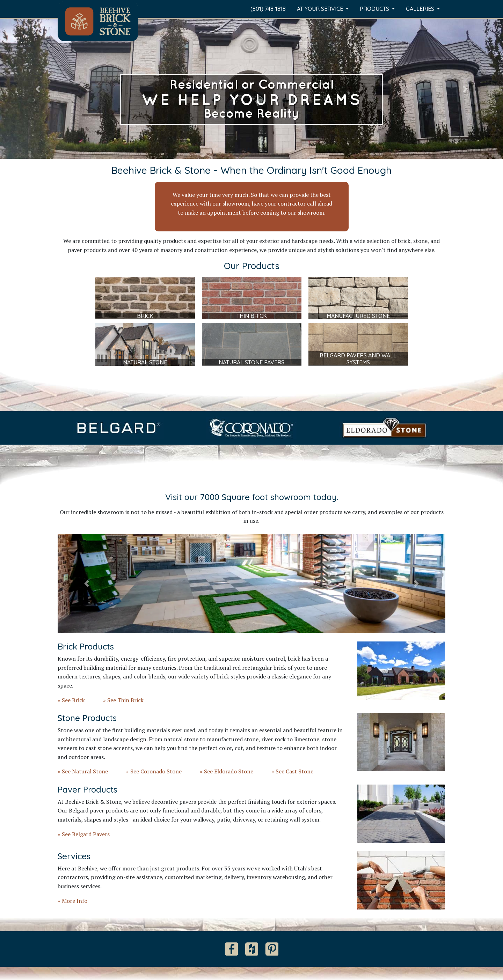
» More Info (72, 901)
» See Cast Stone (292, 771)
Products (375, 9)
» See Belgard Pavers (84, 834)
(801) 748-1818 (268, 9)
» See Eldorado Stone (227, 771)
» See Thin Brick (123, 700)
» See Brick (71, 700)
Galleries (421, 9)
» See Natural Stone (83, 771)
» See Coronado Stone (154, 771)
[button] (38, 89)
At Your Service (321, 9)
